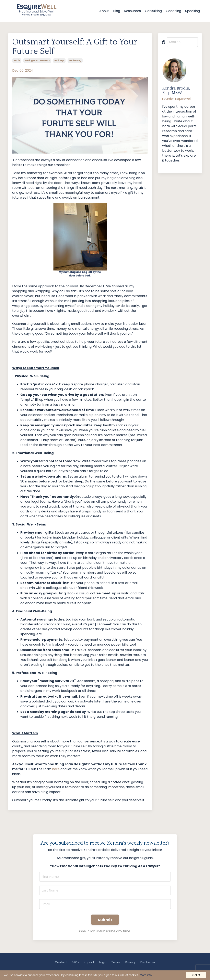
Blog (117, 11)
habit (17, 60)
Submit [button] (105, 920)
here (56, 769)
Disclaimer (148, 962)
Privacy (130, 962)
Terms (116, 962)
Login (103, 962)
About (104, 11)
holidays (59, 60)
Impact (89, 962)
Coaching (173, 11)
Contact (61, 962)
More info (146, 975)
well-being (75, 60)
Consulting (153, 11)
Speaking (192, 11)
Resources (132, 11)
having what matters (37, 60)
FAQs (75, 962)
